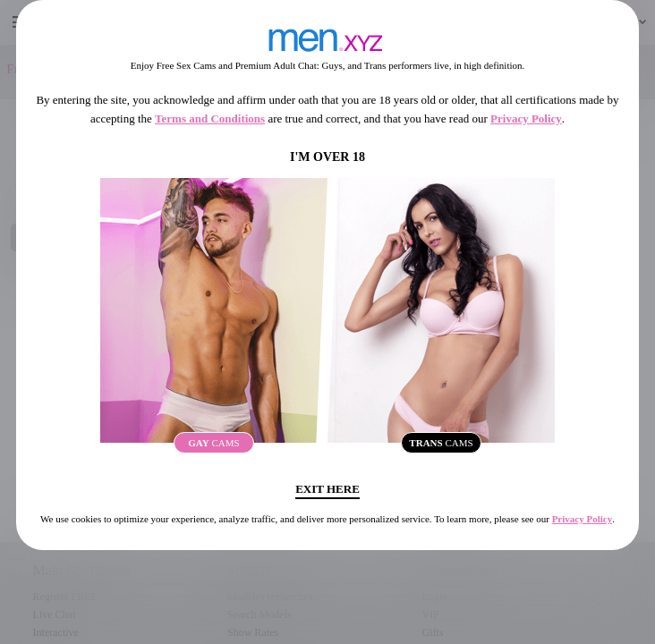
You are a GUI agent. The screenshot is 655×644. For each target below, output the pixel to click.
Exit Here (327, 489)
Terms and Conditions (210, 119)
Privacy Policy (526, 119)
